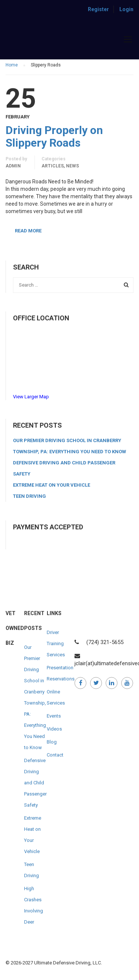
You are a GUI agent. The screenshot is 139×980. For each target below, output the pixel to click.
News (72, 166)
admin (13, 166)
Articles (53, 166)
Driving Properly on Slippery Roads (54, 137)
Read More (28, 231)
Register (98, 9)
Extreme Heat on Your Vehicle (52, 485)
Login (126, 9)
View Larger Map (31, 397)
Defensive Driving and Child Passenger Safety (35, 783)
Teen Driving (29, 496)
